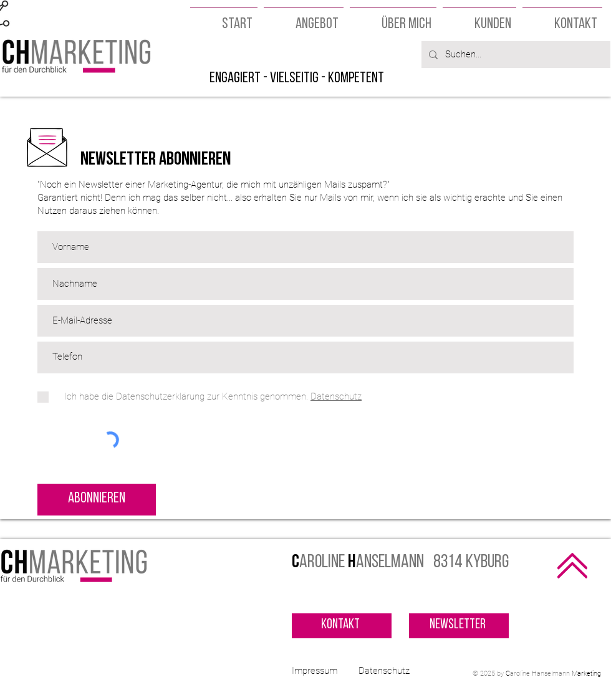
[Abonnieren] (97, 500)
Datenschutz (384, 671)
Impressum (315, 671)
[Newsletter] (459, 626)
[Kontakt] (342, 626)
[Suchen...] (515, 55)
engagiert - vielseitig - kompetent (297, 79)
